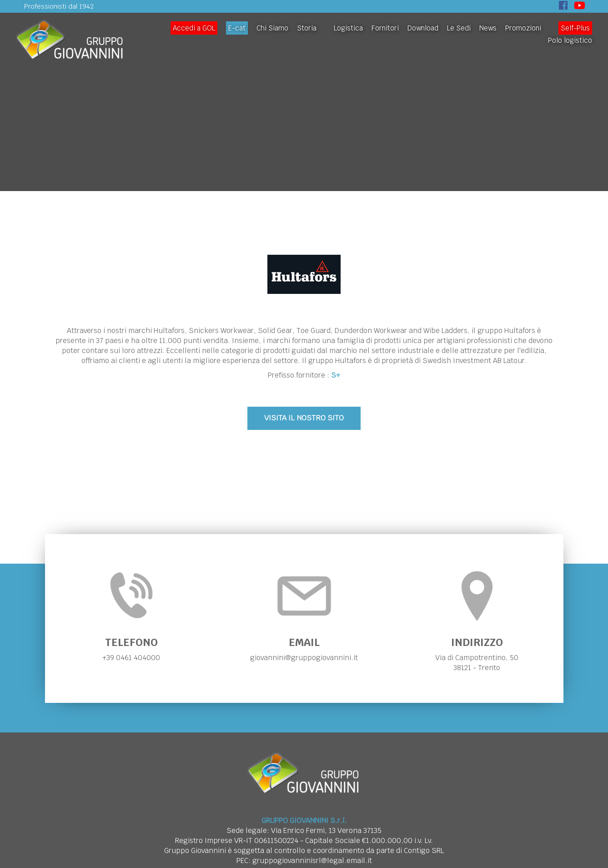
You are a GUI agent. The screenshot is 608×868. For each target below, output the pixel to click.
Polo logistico (570, 40)
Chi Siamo (272, 28)
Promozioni (523, 28)
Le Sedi (459, 28)
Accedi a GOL (194, 28)
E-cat (237, 28)
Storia (307, 28)
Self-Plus (575, 28)
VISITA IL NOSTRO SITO (304, 418)
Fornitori (385, 28)
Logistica (348, 28)
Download (423, 28)
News (488, 28)
